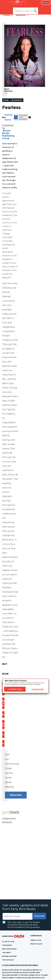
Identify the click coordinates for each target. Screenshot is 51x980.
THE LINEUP (6, 953)
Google (3, 735)
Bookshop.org (3, 715)
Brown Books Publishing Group (8, 135)
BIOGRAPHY (17, 100)
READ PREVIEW (8, 91)
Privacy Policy (36, 944)
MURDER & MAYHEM (9, 956)
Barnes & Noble (3, 703)
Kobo (3, 743)
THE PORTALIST (8, 960)
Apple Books (3, 725)
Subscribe (46, 3)
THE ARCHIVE (7, 945)
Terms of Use (36, 940)
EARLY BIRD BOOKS (9, 949)
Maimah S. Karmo (9, 117)
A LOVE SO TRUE (8, 942)
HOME (6, 100)
